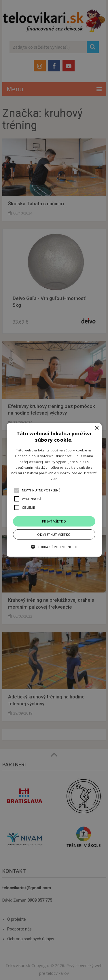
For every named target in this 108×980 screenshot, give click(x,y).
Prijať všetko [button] (54, 521)
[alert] (54, 490)
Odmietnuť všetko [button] (54, 534)
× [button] (97, 428)
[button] (54, 490)
